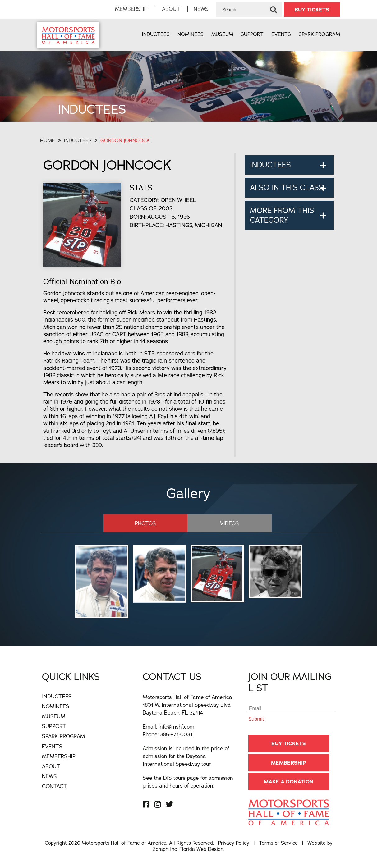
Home (48, 140)
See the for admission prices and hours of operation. (188, 781)
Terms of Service (278, 843)
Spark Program (319, 34)
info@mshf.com (176, 726)
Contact (55, 786)
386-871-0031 (176, 734)
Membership (132, 9)
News (201, 9)
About (171, 9)
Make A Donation (289, 781)
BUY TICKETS (312, 10)
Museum (222, 34)
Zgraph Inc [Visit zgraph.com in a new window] (165, 849)
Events (281, 34)
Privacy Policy (234, 843)
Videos (224, 523)
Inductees (156, 34)
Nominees (191, 34)
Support (252, 34)
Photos (151, 523)
